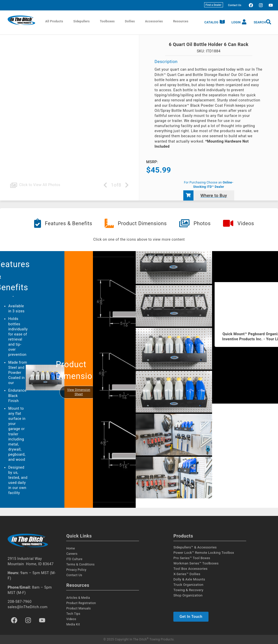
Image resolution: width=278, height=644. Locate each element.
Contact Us (235, 5)
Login (236, 22)
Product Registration (81, 603)
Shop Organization (188, 595)
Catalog (211, 22)
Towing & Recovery (188, 590)
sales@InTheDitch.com (28, 607)
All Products (54, 21)
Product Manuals (78, 608)
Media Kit (73, 624)
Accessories (154, 21)
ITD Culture (74, 559)
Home (71, 548)
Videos (71, 619)
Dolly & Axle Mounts (189, 579)
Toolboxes (107, 21)
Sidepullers (81, 21)
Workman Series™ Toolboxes (196, 563)
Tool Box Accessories (190, 569)
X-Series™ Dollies (187, 574)
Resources (181, 21)
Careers (72, 554)
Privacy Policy (76, 570)
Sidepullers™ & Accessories (195, 547)
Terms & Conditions (80, 564)
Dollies (130, 21)
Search (260, 22)
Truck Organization (188, 585)
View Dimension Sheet (79, 392)
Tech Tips (73, 614)
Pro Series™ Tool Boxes (192, 558)
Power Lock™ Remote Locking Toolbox (204, 553)
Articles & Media (78, 598)
